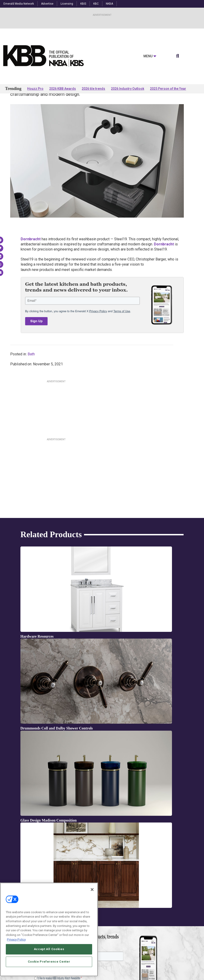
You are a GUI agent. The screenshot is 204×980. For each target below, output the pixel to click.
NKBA (109, 4)
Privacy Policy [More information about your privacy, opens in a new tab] (16, 956)
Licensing (67, 4)
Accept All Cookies (49, 966)
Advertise (47, 4)
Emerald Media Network (19, 4)
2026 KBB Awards (63, 89)
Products (20, 107)
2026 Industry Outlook (128, 89)
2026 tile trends (93, 89)
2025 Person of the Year (168, 89)
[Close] (92, 906)
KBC (96, 4)
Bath (31, 391)
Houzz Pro (35, 89)
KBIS (83, 4)
